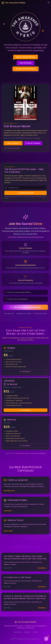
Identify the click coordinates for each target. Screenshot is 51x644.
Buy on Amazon (13, 143)
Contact (35, 632)
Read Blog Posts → (10, 491)
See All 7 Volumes (33, 143)
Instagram (27, 632)
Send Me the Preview (26, 193)
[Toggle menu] (49, 3)
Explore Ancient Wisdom (26, 57)
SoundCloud (17, 632)
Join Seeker (25, 371)
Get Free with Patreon (12, 148)
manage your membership (38, 453)
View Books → (9, 511)
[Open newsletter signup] (46, 639)
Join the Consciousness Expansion (25, 307)
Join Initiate (25, 446)
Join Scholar (26, 410)
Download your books (22, 453)
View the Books (26, 63)
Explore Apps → (9, 531)
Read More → (43, 568)
